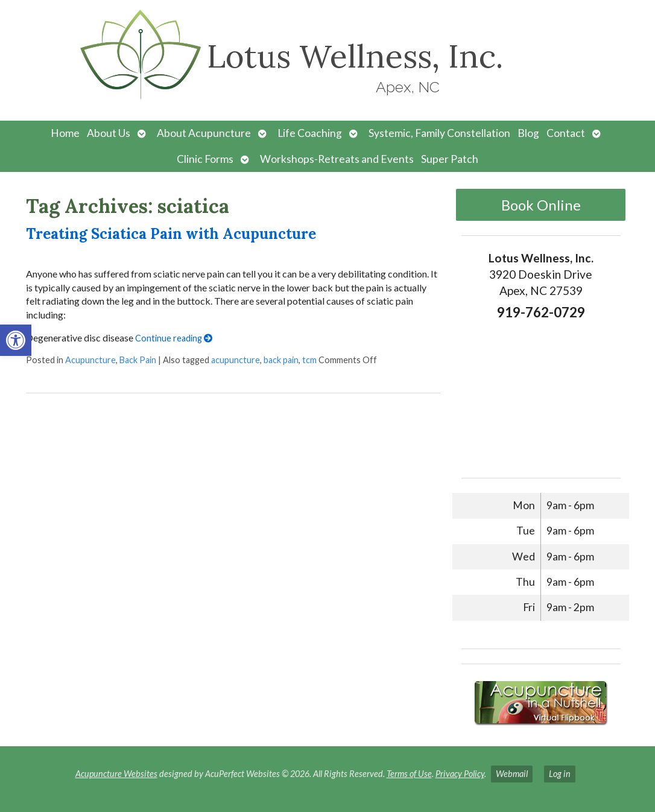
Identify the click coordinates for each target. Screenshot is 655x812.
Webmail (512, 774)
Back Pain (138, 360)
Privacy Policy (460, 774)
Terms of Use (409, 774)
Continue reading (174, 338)
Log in (560, 774)
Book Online (541, 205)
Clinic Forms (205, 159)
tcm (309, 360)
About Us (109, 133)
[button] (16, 340)
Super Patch (450, 159)
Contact (566, 133)
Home (65, 133)
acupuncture (236, 360)
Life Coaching (310, 133)
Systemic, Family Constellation (439, 133)
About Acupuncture (204, 133)
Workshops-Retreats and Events (337, 159)
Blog (528, 133)
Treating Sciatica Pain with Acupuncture (171, 234)
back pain (281, 360)
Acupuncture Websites (116, 774)
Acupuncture (90, 360)
